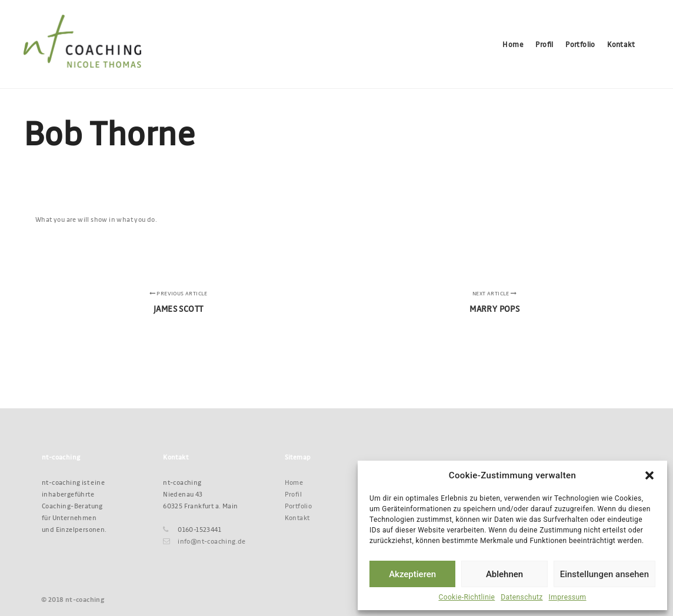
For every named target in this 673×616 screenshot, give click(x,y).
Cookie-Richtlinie (467, 597)
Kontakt (297, 517)
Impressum (568, 597)
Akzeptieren (412, 574)
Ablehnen (504, 574)
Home (294, 482)
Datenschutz (522, 597)
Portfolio (299, 506)
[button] (649, 475)
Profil (293, 494)
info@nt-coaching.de (204, 541)
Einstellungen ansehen (604, 574)
